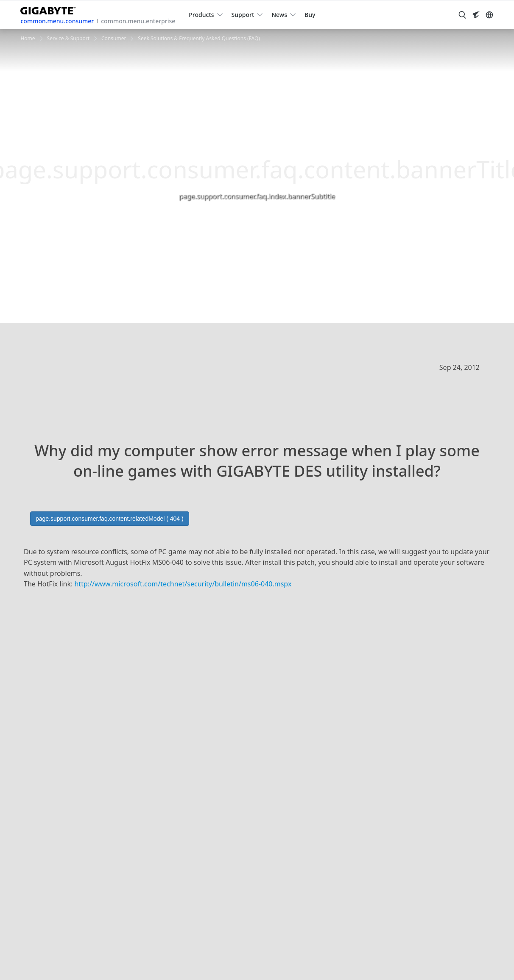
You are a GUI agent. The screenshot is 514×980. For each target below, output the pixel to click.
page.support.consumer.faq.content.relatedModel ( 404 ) (110, 519)
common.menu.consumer (57, 21)
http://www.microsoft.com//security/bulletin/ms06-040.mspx (183, 584)
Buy (310, 15)
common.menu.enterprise (138, 21)
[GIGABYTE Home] (51, 9)
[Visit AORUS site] (476, 15)
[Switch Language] (489, 15)
